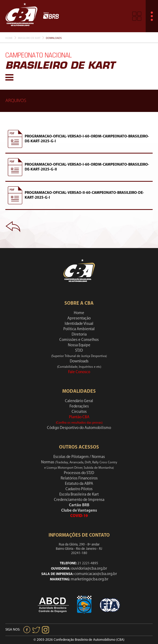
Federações (79, 407)
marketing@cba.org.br (90, 579)
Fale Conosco (79, 372)
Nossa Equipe (79, 345)
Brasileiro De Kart (29, 38)
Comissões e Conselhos (79, 340)
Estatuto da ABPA (79, 484)
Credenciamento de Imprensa (79, 500)
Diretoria (79, 335)
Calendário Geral (79, 401)
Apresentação (79, 319)
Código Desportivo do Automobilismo (79, 428)
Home (9, 38)
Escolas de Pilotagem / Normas (79, 457)
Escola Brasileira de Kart (79, 495)
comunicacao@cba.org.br (96, 574)
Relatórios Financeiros (79, 479)
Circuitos (79, 412)
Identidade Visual (79, 324)
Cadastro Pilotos (79, 489)
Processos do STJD (79, 473)
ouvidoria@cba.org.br (89, 569)
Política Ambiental (79, 329)
